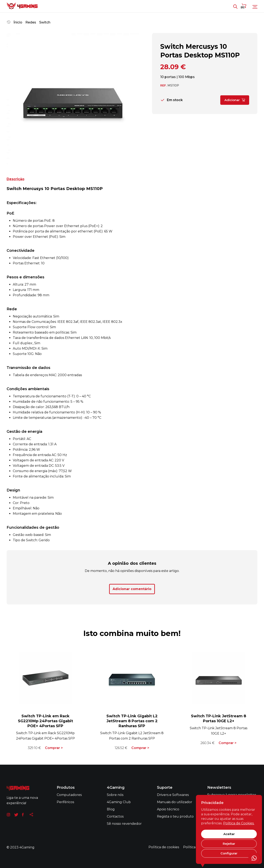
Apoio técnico (168, 809)
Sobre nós (115, 795)
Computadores (69, 795)
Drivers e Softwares (173, 795)
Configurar (229, 853)
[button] (10, 99)
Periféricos (65, 802)
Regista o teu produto (175, 816)
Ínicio (18, 22)
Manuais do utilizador (175, 802)
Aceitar (229, 834)
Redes (31, 22)
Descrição (15, 179)
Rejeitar (229, 844)
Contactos (115, 816)
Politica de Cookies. (239, 823)
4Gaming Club (119, 802)
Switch (45, 22)
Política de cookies (164, 847)
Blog (111, 809)
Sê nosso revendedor (124, 824)
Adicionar (235, 99)
